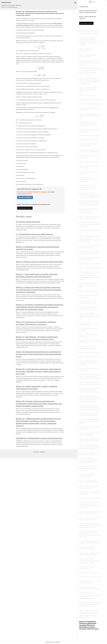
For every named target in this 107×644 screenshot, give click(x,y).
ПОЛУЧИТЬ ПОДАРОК (25, 197)
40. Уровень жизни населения (28, 222)
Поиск (92, 2)
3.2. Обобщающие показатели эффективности (35, 234)
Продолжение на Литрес (86, 23)
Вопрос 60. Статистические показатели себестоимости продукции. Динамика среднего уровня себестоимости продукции (38, 371)
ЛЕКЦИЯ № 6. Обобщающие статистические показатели (39, 438)
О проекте (36, 452)
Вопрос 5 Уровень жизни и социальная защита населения (40, 262)
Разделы (43, 452)
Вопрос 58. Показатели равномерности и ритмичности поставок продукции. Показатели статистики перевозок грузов (39, 354)
